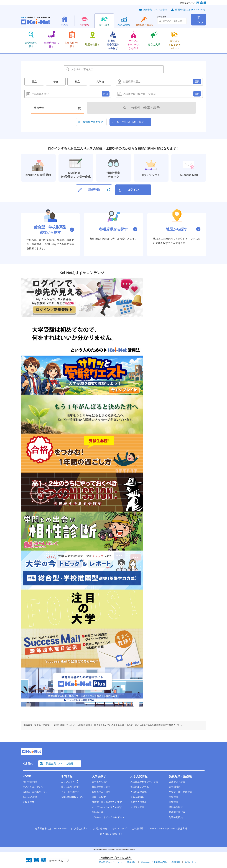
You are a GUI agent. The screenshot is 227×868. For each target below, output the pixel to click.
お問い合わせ (100, 829)
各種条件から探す (101, 792)
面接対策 (174, 797)
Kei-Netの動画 (30, 797)
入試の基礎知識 (138, 792)
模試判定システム (140, 787)
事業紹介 (132, 862)
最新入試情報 (137, 797)
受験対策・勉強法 (180, 776)
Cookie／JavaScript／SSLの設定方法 (168, 829)
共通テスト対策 (177, 782)
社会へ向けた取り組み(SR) (154, 862)
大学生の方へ (81, 829)
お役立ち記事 (137, 807)
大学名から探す (100, 782)
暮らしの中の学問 (70, 787)
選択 (197, 82)
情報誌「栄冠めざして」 (35, 792)
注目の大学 (98, 812)
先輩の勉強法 (176, 817)
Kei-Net (28, 764)
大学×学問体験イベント (73, 797)
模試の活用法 (176, 807)
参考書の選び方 (177, 812)
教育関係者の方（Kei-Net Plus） (191, 10)
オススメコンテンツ (33, 787)
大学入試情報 (139, 776)
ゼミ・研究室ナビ (70, 792)
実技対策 (174, 802)
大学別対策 (175, 787)
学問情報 (67, 776)
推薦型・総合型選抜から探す (107, 802)
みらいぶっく (68, 782)
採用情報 (176, 862)
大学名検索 (162, 17)
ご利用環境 (138, 829)
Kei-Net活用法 (30, 782)
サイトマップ (119, 829)
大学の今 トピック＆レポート (108, 817)
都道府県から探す (101, 787)
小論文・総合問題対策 (180, 792)
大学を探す (99, 776)
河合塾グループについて (111, 862)
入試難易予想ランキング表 (144, 782)
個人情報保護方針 (109, 834)
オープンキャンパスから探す (107, 807)
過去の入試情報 (138, 802)
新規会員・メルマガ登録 (155, 10)
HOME (27, 776)
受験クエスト (30, 802)
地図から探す (99, 797)
